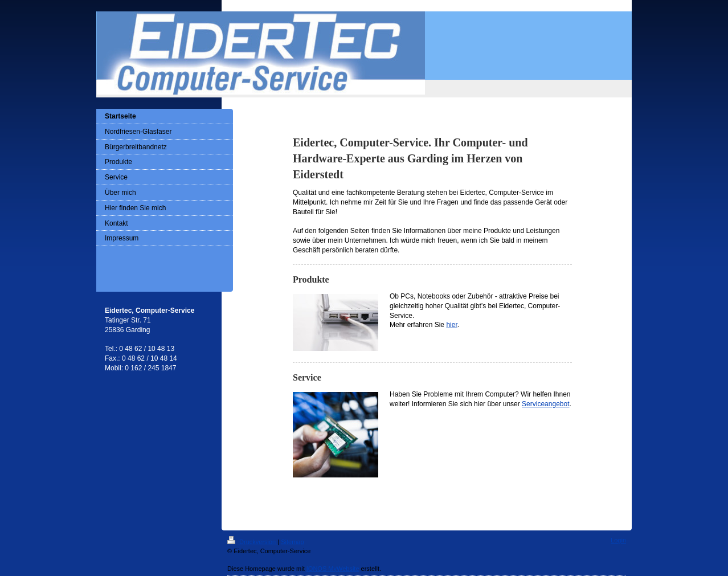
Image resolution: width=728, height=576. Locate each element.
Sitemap (292, 542)
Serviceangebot (545, 404)
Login (618, 540)
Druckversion (252, 542)
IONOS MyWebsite (333, 569)
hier (451, 325)
